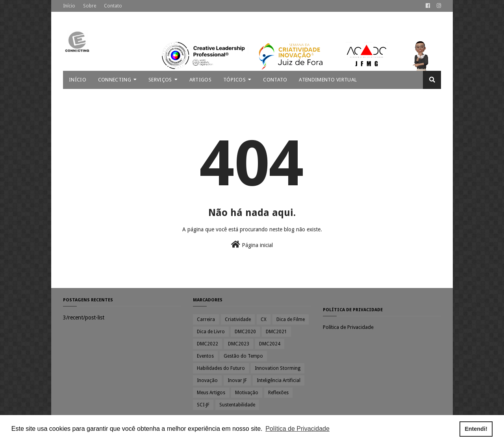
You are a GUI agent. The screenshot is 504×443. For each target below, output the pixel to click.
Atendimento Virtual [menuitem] (328, 80)
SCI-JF (203, 405)
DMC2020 (245, 332)
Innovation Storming (278, 368)
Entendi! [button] (476, 429)
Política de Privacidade (348, 327)
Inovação (207, 380)
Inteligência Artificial (279, 380)
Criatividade (238, 319)
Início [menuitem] (78, 80)
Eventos (205, 356)
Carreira (206, 319)
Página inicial (252, 244)
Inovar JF (237, 380)
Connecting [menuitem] (115, 80)
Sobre (90, 6)
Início (69, 6)
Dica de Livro (211, 332)
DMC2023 (239, 344)
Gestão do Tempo (243, 356)
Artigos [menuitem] (200, 80)
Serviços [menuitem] (160, 80)
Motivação (247, 393)
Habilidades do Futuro (221, 368)
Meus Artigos (211, 393)
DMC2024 (270, 344)
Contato (113, 6)
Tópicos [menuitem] (234, 80)
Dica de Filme (291, 319)
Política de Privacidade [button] (297, 429)
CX (264, 319)
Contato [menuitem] (275, 80)
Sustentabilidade (237, 405)
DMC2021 (276, 332)
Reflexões (278, 393)
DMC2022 (208, 344)
